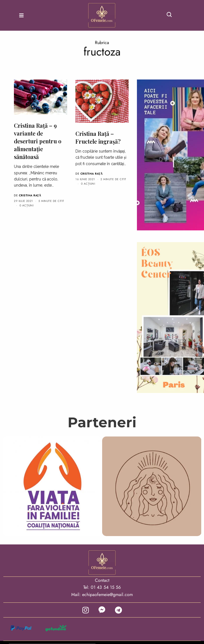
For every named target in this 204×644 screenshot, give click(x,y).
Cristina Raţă (30, 195)
